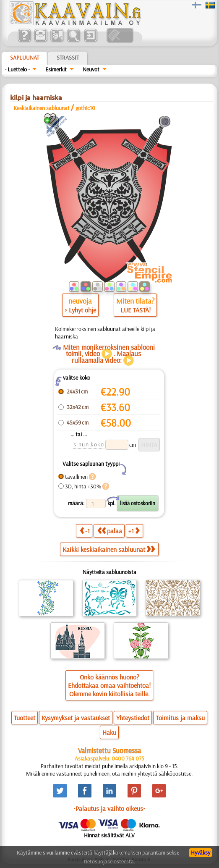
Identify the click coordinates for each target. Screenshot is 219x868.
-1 (85, 531)
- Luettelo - (17, 69)
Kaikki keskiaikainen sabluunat (109, 549)
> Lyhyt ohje (80, 310)
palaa (110, 531)
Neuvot (91, 69)
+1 (134, 531)
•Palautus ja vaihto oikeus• (109, 808)
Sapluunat (25, 58)
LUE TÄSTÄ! (136, 310)
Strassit (68, 58)
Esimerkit (56, 69)
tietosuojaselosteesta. (109, 861)
